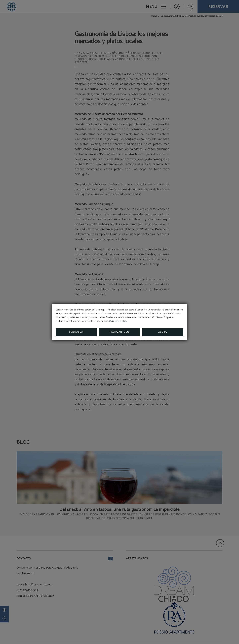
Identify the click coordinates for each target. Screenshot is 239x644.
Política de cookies (118, 321)
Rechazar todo (119, 332)
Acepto (163, 332)
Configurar (76, 332)
